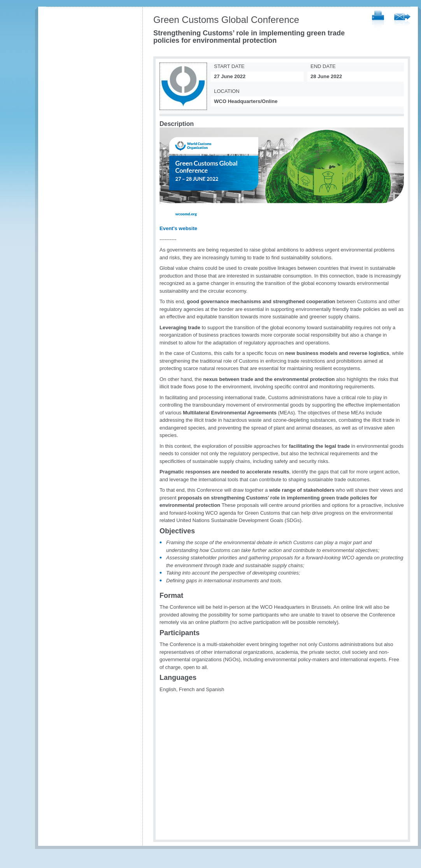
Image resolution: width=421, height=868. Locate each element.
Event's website (178, 228)
